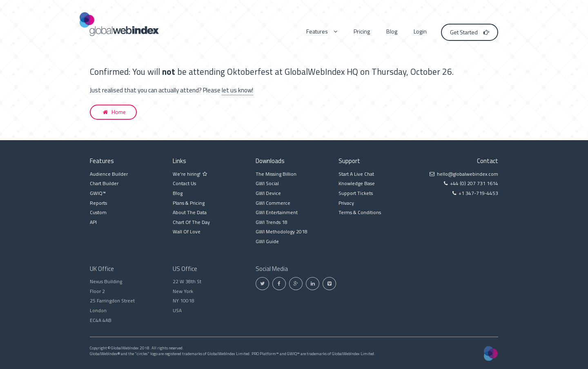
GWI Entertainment (277, 212)
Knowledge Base (357, 183)
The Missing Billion (276, 174)
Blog (392, 31)
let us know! (237, 90)
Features (322, 31)
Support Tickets (356, 193)
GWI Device (268, 193)
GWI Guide (267, 241)
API (93, 222)
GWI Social (267, 183)
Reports (98, 202)
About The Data (190, 212)
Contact (488, 161)
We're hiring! (190, 174)
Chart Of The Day (191, 222)
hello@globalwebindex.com (468, 174)
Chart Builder (104, 183)
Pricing (362, 31)
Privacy (346, 202)
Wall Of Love (187, 231)
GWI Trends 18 (272, 222)
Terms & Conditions (360, 212)
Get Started (470, 32)
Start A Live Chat (356, 174)
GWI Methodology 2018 (282, 231)
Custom (98, 212)
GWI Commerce (273, 202)
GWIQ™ (98, 193)
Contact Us (184, 183)
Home (114, 112)
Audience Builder (109, 174)
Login (420, 31)
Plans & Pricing (189, 202)
